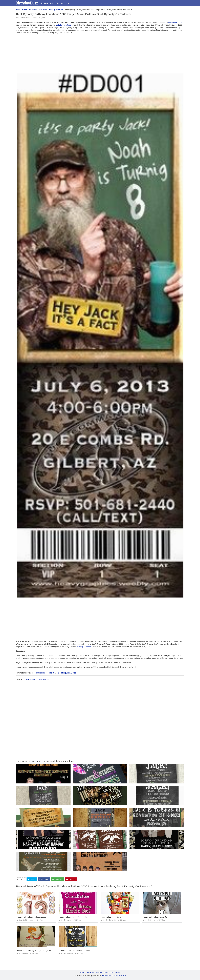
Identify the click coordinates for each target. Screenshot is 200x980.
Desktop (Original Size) (67, 673)
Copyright (99, 972)
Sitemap (83, 972)
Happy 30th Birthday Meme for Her (157, 917)
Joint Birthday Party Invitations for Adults (75, 951)
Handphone (40, 673)
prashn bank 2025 (120, 976)
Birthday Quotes (65, 920)
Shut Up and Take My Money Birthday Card (34, 951)
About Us (117, 972)
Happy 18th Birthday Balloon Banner (31, 917)
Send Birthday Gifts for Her (112, 917)
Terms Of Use (108, 972)
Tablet (51, 673)
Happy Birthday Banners (25, 920)
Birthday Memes (149, 920)
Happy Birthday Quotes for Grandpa (73, 917)
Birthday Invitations (23, 18)
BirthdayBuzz (28, 3)
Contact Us (90, 972)
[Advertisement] (100, 54)
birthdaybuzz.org (175, 22)
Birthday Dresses (65, 3)
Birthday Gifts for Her (108, 920)
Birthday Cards (49, 3)
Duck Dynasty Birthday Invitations (36, 679)
